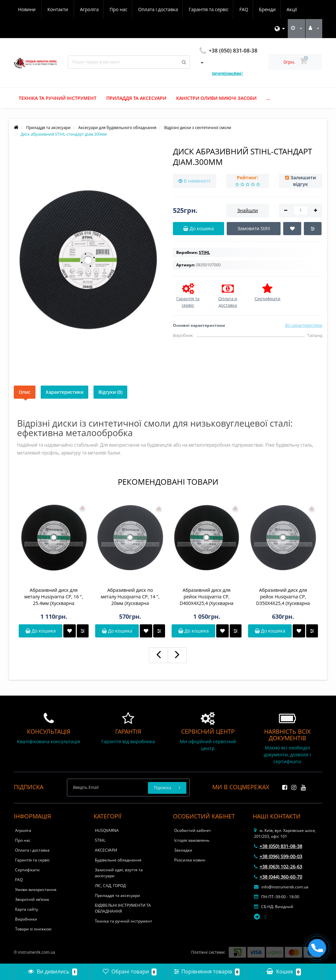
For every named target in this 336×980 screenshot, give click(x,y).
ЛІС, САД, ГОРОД (110, 886)
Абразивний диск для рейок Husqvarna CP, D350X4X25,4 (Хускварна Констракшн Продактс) (283, 597)
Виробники (26, 919)
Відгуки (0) (110, 392)
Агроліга (27, 9)
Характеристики (64, 392)
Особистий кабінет (193, 830)
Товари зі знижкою (33, 929)
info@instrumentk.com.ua (281, 887)
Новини (262, 9)
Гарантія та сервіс (150, 9)
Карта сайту (27, 909)
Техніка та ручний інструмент (58, 98)
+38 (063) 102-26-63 (278, 867)
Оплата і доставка (98, 9)
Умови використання (36, 890)
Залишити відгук (303, 181)
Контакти (293, 9)
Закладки (183, 850)
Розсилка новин (190, 860)
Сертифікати (27, 870)
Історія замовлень (192, 840)
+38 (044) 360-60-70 (278, 877)
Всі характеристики (304, 325)
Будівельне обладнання (118, 860)
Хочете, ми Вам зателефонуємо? (228, 73)
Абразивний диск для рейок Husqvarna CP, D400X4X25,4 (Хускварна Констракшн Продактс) (207, 597)
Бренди (210, 9)
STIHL (100, 840)
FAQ (186, 9)
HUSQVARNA (107, 830)
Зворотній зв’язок (32, 899)
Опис (25, 392)
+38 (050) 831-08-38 (278, 846)
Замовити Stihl (253, 228)
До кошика (41, 631)
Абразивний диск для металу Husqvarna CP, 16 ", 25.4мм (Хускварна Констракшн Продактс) (54, 597)
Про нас (57, 9)
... (268, 98)
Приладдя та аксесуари (136, 98)
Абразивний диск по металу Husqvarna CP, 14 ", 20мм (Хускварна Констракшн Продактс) (130, 597)
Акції (236, 9)
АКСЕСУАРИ (106, 850)
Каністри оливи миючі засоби (216, 98)
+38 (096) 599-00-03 (278, 856)
